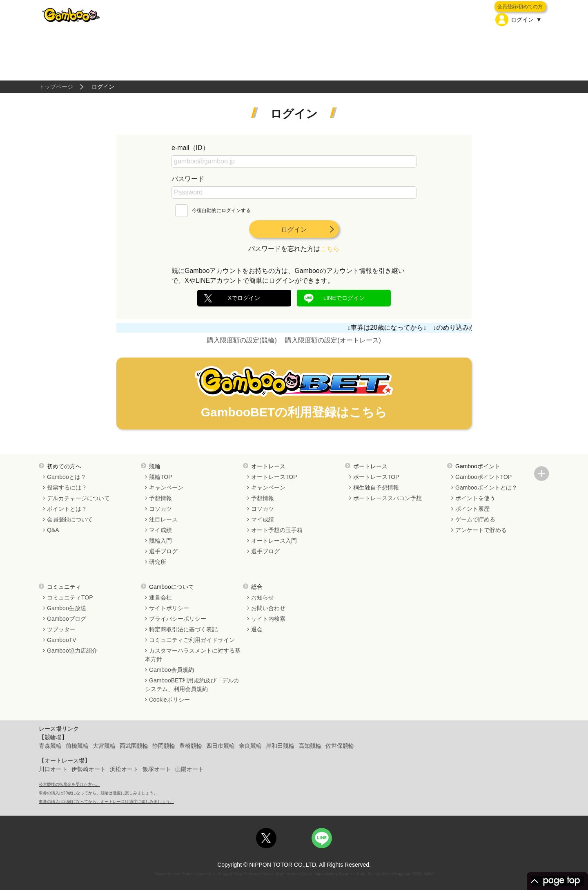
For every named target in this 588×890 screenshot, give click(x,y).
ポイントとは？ (67, 509)
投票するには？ (67, 487)
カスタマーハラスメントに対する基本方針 (193, 655)
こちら (330, 249)
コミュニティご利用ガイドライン (192, 640)
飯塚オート (157, 769)
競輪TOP (161, 477)
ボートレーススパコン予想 (388, 498)
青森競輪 (50, 746)
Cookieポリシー (169, 700)
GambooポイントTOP (483, 477)
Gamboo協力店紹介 (72, 651)
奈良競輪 (250, 746)
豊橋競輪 (191, 746)
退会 (257, 629)
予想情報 (160, 498)
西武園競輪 (134, 746)
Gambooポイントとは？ (486, 487)
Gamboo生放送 (67, 608)
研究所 (158, 562)
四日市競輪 (220, 746)
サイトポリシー (169, 608)
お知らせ (263, 597)
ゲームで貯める (475, 519)
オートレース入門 (274, 541)
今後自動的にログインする (213, 210)
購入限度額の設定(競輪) (242, 340)
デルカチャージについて (78, 498)
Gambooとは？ (67, 477)
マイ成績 (160, 530)
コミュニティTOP (70, 597)
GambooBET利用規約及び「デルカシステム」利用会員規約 (192, 685)
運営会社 (160, 597)
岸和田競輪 (280, 746)
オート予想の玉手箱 (277, 530)
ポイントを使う (475, 498)
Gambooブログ (67, 619)
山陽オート (189, 769)
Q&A (53, 530)
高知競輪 (310, 746)
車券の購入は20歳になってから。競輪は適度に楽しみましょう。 (98, 793)
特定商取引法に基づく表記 (183, 629)
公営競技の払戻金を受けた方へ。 (69, 784)
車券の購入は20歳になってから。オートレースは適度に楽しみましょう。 (106, 802)
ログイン (294, 229)
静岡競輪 (164, 746)
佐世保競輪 (340, 746)
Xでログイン (244, 298)
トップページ (56, 87)
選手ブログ (163, 551)
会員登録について (70, 519)
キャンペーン (166, 487)
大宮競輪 (104, 746)
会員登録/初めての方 (520, 7)
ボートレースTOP (376, 477)
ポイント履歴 (472, 509)
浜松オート (124, 769)
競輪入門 (160, 541)
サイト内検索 (268, 619)
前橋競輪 (77, 746)
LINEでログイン (344, 298)
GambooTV (62, 640)
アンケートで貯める (481, 530)
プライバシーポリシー (178, 619)
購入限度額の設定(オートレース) (333, 340)
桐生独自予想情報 (376, 487)
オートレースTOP (274, 477)
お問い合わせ (268, 608)
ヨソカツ (160, 509)
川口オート (53, 769)
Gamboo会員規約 (171, 670)
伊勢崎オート (89, 769)
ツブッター (61, 629)
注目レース (163, 519)
